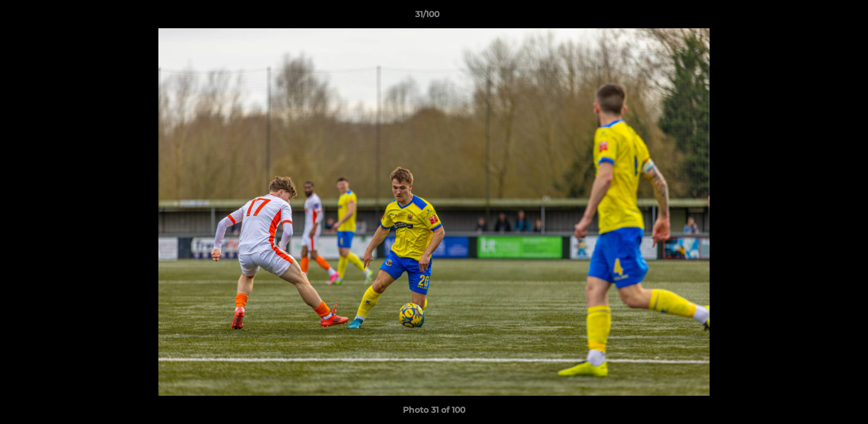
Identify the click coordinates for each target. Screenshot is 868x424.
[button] (819, 17)
